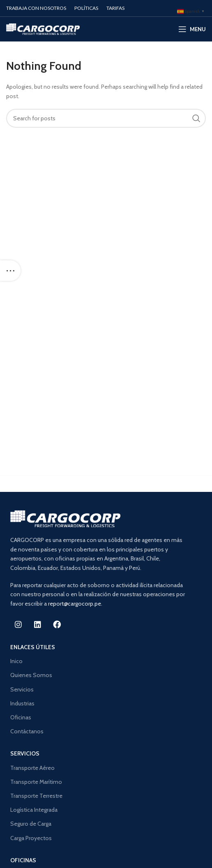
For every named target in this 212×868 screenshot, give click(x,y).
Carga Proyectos (31, 838)
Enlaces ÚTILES (33, 647)
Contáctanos (27, 731)
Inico (16, 661)
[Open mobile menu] (192, 29)
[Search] (106, 118)
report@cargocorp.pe (75, 604)
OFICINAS (23, 860)
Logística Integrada (34, 810)
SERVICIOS (25, 753)
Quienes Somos (31, 675)
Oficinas (21, 717)
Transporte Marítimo (36, 782)
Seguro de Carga (31, 824)
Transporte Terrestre (36, 796)
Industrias (22, 703)
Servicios (22, 689)
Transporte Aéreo (32, 768)
